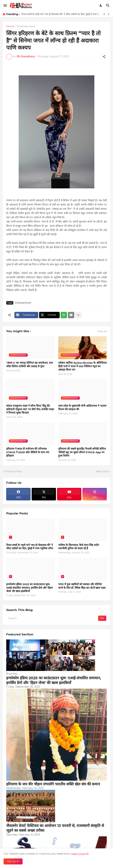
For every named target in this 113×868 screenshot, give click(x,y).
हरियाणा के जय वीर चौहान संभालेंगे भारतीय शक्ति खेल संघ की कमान (53, 784)
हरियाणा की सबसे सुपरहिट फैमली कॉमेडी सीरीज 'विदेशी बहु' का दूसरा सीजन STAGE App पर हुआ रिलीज (82, 452)
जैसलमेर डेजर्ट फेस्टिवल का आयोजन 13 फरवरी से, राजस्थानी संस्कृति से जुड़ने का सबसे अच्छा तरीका (55, 828)
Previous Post (13, 471)
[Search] (108, 5)
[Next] (109, 14)
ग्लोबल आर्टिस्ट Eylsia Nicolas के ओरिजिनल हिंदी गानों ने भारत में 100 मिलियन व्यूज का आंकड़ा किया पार (82, 366)
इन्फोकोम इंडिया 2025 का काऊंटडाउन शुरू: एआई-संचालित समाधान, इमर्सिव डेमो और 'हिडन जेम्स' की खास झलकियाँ (29, 588)
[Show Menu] (5, 5)
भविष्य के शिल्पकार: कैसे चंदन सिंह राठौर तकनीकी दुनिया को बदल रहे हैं (79, 547)
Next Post (102, 471)
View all (102, 331)
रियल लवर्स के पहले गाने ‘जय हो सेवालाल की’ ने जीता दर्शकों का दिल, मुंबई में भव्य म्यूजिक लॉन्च (61, 14)
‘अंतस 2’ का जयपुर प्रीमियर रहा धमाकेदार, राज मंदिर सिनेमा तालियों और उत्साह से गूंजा (29, 364)
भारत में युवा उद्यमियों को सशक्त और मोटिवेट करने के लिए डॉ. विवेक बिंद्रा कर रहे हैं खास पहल (82, 586)
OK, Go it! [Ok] (13, 861)
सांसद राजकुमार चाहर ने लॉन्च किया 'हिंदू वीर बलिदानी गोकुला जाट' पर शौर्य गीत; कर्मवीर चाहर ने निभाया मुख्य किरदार (30, 409)
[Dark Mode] (101, 5)
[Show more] (78, 315)
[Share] (104, 57)
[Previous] (104, 14)
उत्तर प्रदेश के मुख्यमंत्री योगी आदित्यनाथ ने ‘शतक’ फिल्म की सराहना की (83, 407)
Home (10, 27)
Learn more (78, 854)
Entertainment (26, 27)
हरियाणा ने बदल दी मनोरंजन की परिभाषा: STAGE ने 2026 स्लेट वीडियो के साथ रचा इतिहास (28, 452)
